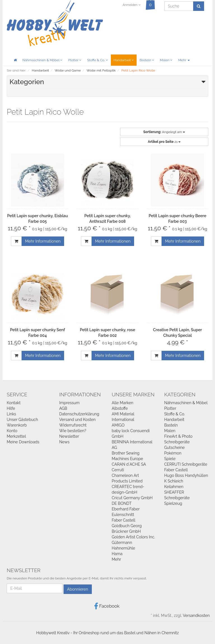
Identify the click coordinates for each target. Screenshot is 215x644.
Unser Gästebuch (22, 420)
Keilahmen (174, 487)
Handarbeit (124, 60)
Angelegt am (164, 132)
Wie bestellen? (73, 431)
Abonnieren (78, 589)
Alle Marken (122, 403)
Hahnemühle (123, 548)
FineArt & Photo (178, 436)
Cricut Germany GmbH (132, 498)
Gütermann (122, 543)
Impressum (70, 403)
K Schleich (174, 481)
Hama (117, 554)
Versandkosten (196, 615)
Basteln (147, 60)
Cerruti (118, 470)
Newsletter (69, 436)
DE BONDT (122, 503)
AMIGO (118, 425)
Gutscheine (175, 448)
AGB (63, 408)
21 (164, 142)
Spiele (170, 459)
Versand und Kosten (78, 420)
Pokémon (173, 453)
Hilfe (11, 408)
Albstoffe (120, 408)
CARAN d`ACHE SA (129, 464)
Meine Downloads (23, 442)
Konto (12, 431)
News (65, 442)
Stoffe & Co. (98, 60)
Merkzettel (16, 436)
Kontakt (14, 403)
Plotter (75, 60)
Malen (166, 60)
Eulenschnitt (123, 515)
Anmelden (131, 5)
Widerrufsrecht (73, 425)
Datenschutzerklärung (79, 414)
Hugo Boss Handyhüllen (186, 475)
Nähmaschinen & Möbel (42, 60)
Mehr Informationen (43, 241)
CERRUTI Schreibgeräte (186, 464)
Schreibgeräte (177, 442)
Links (11, 414)
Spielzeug (173, 503)
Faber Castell (123, 520)
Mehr (184, 60)
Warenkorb (17, 425)
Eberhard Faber (126, 509)
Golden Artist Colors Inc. (133, 537)
